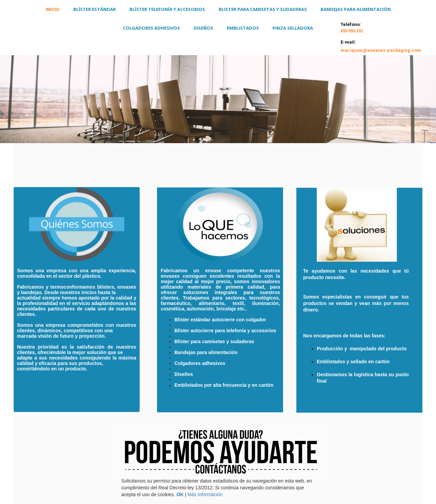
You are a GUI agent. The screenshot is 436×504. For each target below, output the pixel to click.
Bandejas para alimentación (356, 9)
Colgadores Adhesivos (151, 28)
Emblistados (243, 28)
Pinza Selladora (293, 28)
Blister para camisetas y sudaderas (263, 9)
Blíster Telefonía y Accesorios (167, 9)
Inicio (53, 9)
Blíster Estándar (95, 9)
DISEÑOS (203, 28)
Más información (205, 494)
